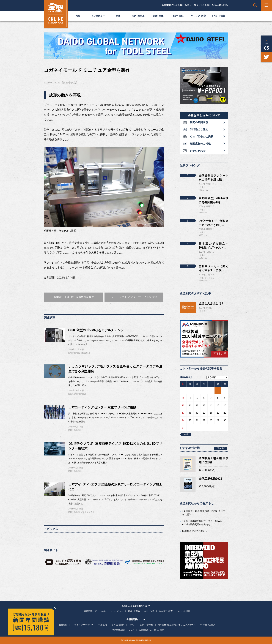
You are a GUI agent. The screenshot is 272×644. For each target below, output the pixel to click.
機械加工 (85, 353)
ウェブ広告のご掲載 (202, 137)
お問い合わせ (198, 151)
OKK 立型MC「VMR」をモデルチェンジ (96, 330)
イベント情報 (218, 16)
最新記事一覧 (90, 611)
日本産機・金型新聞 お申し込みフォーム (177, 625)
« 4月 (186, 434)
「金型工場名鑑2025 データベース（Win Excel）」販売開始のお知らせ (202, 523)
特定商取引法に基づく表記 (152, 630)
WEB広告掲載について (123, 630)
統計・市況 (178, 16)
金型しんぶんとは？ (211, 303)
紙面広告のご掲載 (200, 144)
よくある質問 (118, 625)
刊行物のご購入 (208, 625)
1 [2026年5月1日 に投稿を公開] (218, 390)
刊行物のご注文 (199, 129)
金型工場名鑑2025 (211, 479)
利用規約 (103, 625)
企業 (118, 16)
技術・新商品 (138, 16)
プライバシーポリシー (83, 625)
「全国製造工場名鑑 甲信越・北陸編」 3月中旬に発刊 (204, 513)
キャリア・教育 (198, 16)
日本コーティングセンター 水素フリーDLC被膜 (102, 407)
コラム (203, 311)
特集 (78, 16)
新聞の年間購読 (199, 122)
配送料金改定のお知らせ (195, 531)
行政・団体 (158, 16)
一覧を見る (220, 448)
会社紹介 (63, 625)
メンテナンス (87, 512)
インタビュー (98, 16)
